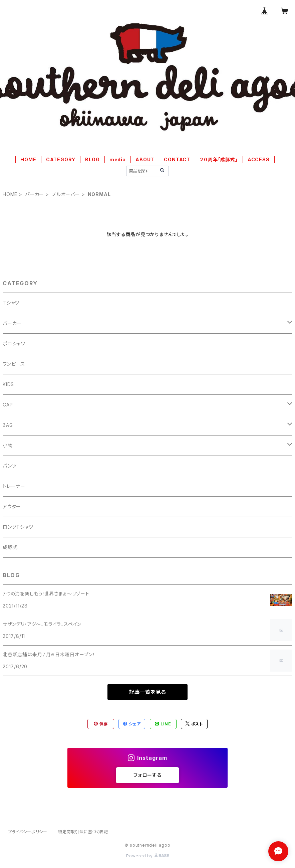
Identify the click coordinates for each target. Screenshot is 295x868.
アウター (12, 506)
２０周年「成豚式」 (219, 159)
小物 (8, 445)
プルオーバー (66, 194)
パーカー (35, 194)
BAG (8, 425)
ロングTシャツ (18, 527)
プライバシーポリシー (28, 832)
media (118, 159)
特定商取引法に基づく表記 (83, 832)
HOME (28, 159)
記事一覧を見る (147, 692)
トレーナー (14, 486)
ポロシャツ (14, 343)
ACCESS (259, 159)
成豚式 (10, 547)
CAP (8, 405)
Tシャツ (11, 303)
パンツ (10, 466)
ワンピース (14, 364)
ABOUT (145, 159)
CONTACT (177, 159)
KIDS (8, 384)
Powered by (147, 856)
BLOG (92, 159)
